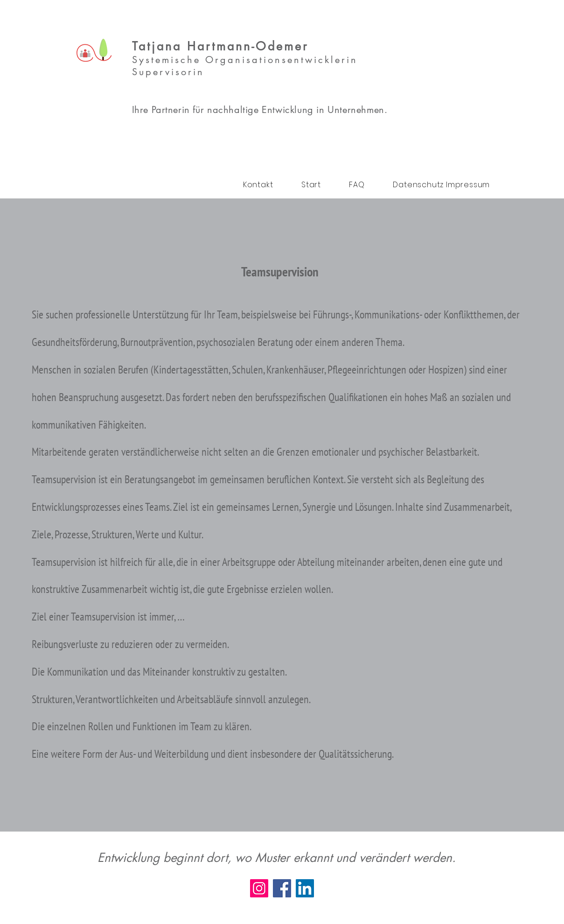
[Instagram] (259, 888)
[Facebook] (282, 888)
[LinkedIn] (305, 888)
